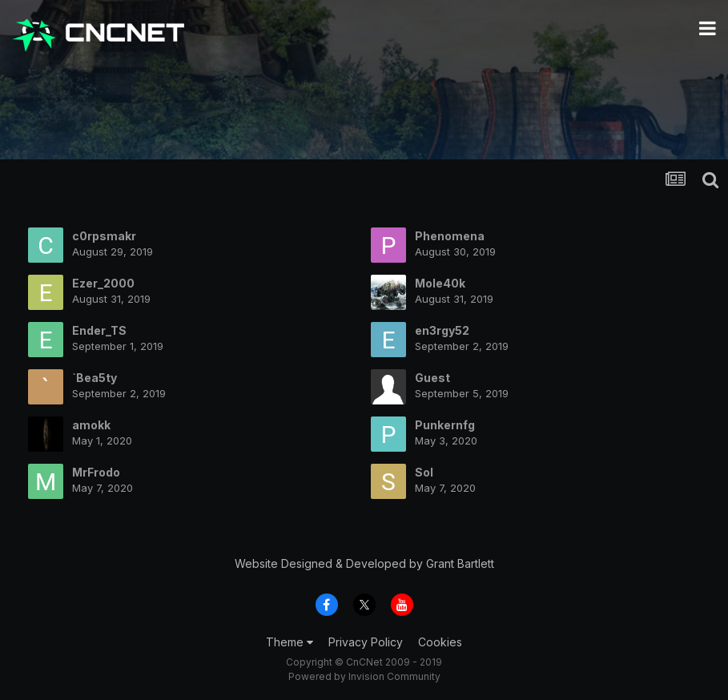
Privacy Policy (366, 642)
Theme (290, 642)
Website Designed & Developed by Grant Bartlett (364, 563)
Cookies (440, 642)
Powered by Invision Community (364, 676)
